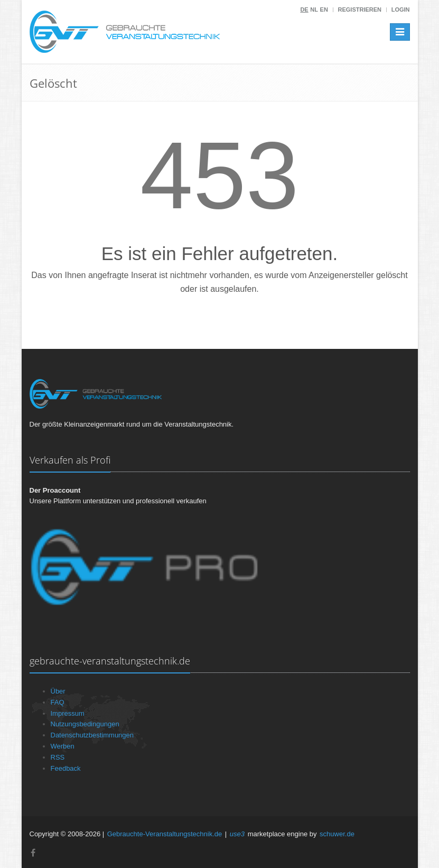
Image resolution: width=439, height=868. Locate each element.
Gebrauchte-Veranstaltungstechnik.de (165, 834)
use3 (237, 834)
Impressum (68, 713)
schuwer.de (337, 834)
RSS (58, 757)
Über (58, 691)
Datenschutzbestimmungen (92, 735)
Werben (63, 746)
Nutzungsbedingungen (85, 724)
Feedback (66, 768)
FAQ (58, 702)
